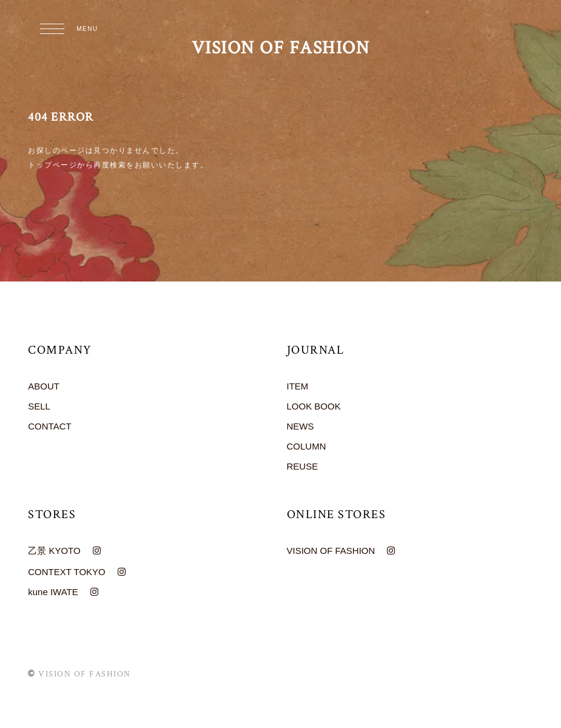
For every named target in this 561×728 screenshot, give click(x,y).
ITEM (298, 386)
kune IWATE (53, 592)
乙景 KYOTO (54, 551)
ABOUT (44, 386)
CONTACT (49, 426)
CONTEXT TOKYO (67, 572)
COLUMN (307, 446)
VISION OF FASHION (281, 48)
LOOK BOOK (314, 406)
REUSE (303, 466)
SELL (39, 406)
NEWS (301, 426)
